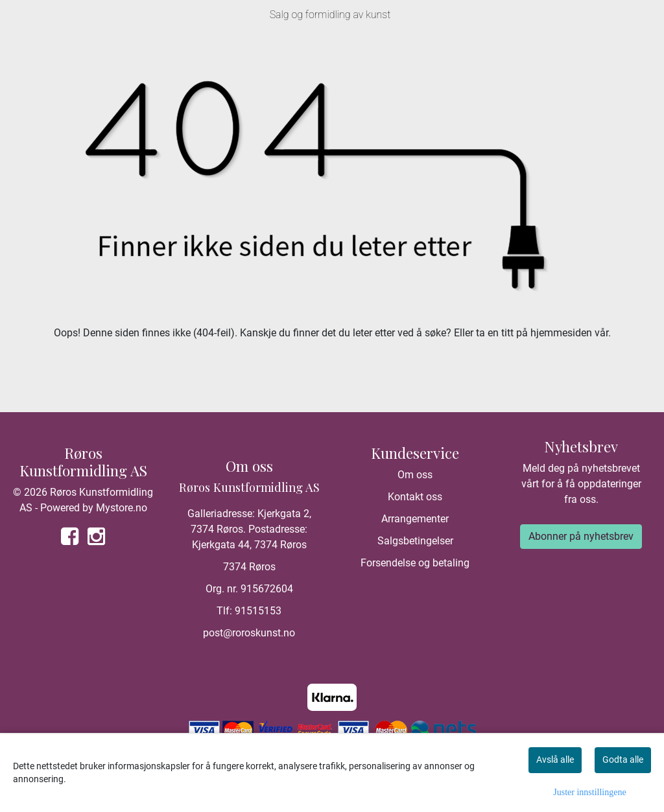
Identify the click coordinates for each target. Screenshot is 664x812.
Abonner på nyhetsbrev (581, 536)
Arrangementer (415, 519)
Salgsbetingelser (415, 541)
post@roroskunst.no (249, 633)
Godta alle (623, 760)
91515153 (258, 611)
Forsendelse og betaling (415, 563)
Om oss (415, 475)
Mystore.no (122, 508)
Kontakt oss (415, 497)
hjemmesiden (561, 333)
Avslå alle (555, 760)
